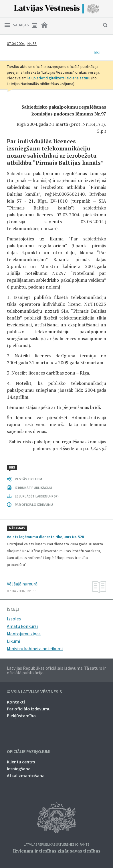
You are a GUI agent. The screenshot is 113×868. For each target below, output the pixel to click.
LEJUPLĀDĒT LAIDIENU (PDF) (37, 496)
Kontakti (16, 702)
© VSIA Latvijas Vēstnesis (34, 692)
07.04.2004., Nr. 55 (22, 44)
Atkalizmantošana (26, 775)
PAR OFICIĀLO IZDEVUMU (34, 504)
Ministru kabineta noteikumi (35, 648)
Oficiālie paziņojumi (29, 752)
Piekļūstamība (21, 716)
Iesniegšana (19, 769)
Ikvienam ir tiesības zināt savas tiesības (57, 851)
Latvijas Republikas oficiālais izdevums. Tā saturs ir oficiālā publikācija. (56, 670)
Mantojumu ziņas (24, 634)
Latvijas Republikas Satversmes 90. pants (57, 845)
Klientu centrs (21, 762)
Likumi (13, 641)
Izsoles (14, 619)
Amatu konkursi (22, 626)
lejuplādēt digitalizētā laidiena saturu (59, 78)
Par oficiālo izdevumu (29, 709)
